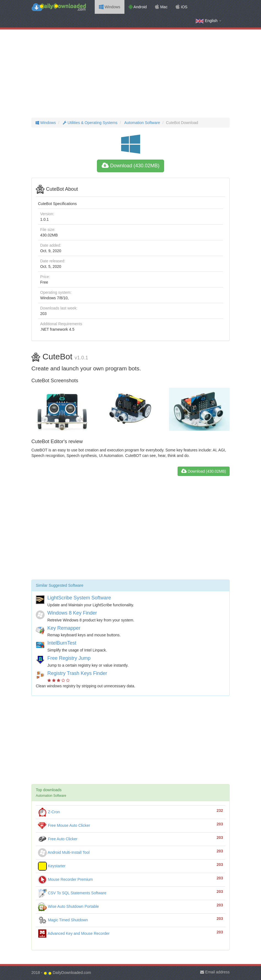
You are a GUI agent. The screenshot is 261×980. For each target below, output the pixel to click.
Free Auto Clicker (58, 839)
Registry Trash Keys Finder (77, 673)
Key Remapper (64, 628)
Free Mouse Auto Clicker (64, 825)
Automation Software (142, 123)
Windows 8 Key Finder (72, 613)
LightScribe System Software (79, 598)
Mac (161, 7)
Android (138, 7)
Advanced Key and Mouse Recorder (74, 933)
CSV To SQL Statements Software (72, 893)
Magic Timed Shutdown (63, 920)
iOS (181, 7)
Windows (110, 7)
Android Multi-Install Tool (64, 852)
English (208, 21)
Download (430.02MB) (130, 166)
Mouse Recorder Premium (65, 879)
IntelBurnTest (62, 643)
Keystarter (52, 866)
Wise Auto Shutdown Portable (68, 906)
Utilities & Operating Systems (89, 123)
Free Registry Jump (69, 658)
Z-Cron (49, 812)
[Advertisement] (130, 74)
